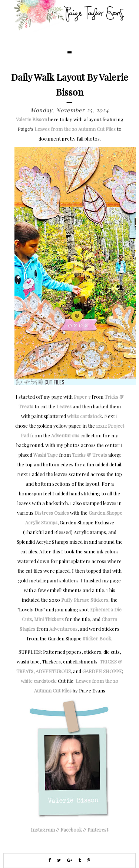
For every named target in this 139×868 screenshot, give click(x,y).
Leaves (64, 406)
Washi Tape (46, 455)
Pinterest (98, 830)
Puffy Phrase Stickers (85, 600)
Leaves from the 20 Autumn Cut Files (75, 129)
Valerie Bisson (32, 119)
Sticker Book (97, 638)
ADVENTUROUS (53, 671)
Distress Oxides (52, 513)
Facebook (71, 830)
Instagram (43, 830)
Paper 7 (82, 397)
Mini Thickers (49, 619)
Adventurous (65, 435)
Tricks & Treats (90, 455)
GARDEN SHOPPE (102, 671)
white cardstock (85, 416)
